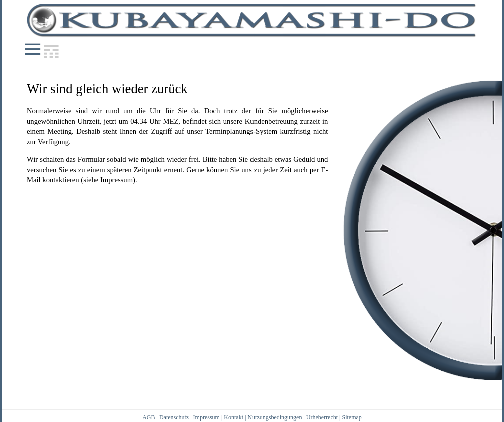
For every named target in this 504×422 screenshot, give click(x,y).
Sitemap (352, 417)
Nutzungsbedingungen (275, 417)
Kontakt (234, 417)
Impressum (207, 417)
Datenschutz (174, 417)
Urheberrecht (322, 417)
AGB (149, 417)
